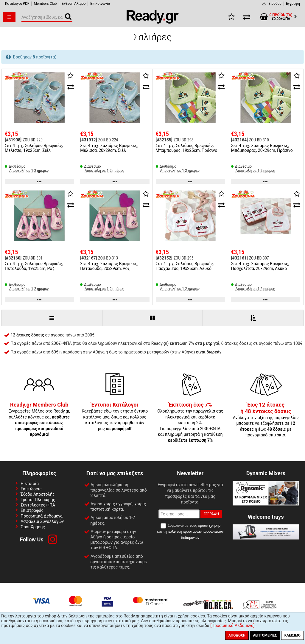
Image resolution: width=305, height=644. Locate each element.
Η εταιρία (30, 484)
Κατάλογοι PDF (17, 4)
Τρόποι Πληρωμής (38, 500)
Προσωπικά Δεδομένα (42, 516)
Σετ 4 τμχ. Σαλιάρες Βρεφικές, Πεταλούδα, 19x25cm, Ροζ (34, 266)
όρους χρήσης (209, 526)
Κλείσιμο (292, 635)
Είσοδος (275, 4)
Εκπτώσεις (31, 489)
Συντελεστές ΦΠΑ (38, 505)
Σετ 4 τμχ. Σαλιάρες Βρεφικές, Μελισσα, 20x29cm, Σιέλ (109, 148)
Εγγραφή (293, 4)
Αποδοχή (237, 635)
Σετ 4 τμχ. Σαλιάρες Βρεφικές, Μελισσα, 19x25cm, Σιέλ (34, 148)
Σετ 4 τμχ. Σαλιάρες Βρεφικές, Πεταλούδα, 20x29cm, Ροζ (109, 266)
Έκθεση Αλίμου (74, 4)
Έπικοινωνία (100, 4)
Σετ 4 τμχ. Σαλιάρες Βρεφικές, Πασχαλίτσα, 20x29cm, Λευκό (260, 266)
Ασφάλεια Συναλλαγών (42, 521)
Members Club (45, 4)
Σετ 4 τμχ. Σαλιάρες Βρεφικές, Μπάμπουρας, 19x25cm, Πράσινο (187, 148)
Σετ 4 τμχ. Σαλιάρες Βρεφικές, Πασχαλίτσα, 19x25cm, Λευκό (185, 266)
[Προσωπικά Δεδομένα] (232, 626)
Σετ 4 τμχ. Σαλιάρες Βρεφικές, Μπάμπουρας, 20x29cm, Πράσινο (262, 148)
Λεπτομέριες (265, 635)
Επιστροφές (32, 510)
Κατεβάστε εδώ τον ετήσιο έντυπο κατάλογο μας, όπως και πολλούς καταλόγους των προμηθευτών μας (115, 417)
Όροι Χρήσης (33, 527)
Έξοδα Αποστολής (38, 494)
